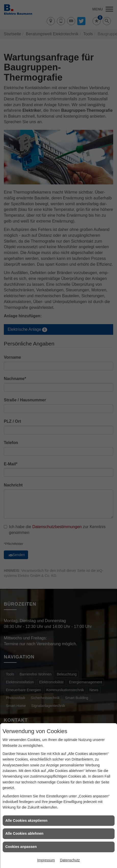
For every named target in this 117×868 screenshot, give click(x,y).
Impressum (46, 860)
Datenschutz (70, 860)
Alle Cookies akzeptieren (26, 820)
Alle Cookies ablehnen (24, 833)
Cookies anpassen (21, 847)
